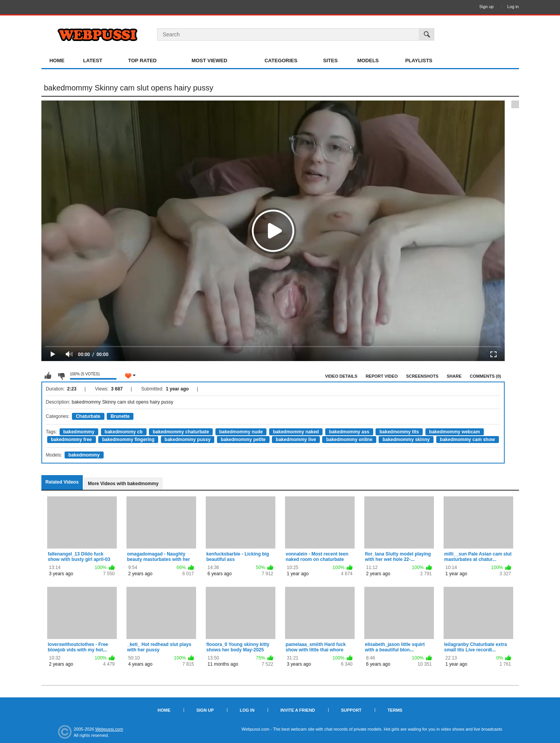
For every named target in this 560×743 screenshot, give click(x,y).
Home (57, 60)
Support (351, 710)
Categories (281, 60)
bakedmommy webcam (455, 432)
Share (454, 376)
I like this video (48, 376)
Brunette (120, 416)
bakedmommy (79, 432)
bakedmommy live (296, 440)
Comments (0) (486, 376)
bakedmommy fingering (128, 440)
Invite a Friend (298, 710)
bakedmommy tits (399, 432)
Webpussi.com (109, 729)
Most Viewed (209, 60)
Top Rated (142, 60)
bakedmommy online (349, 440)
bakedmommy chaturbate (181, 432)
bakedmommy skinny (406, 440)
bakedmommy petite (243, 440)
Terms (395, 710)
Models (368, 60)
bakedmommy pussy (188, 440)
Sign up (486, 7)
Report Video (382, 376)
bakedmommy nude (241, 432)
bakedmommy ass (349, 432)
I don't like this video (61, 376)
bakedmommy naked (296, 432)
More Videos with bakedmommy (123, 484)
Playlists (419, 60)
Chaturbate (88, 416)
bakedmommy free (72, 440)
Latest (93, 60)
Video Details (341, 376)
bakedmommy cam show (468, 440)
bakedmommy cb (124, 432)
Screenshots (422, 376)
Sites (331, 60)
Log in (513, 7)
